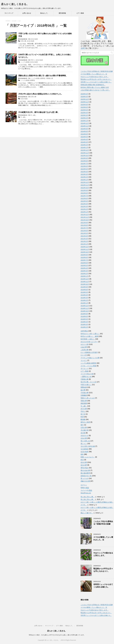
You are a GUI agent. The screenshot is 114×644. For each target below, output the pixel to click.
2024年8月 (84, 131)
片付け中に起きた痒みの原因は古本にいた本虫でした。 (41, 94)
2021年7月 (84, 228)
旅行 (82, 425)
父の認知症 (84, 449)
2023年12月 (85, 150)
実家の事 (84, 401)
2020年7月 (84, 260)
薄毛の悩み (84, 468)
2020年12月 (85, 247)
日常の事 (23, 41)
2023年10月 (85, 156)
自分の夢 (84, 465)
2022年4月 (84, 204)
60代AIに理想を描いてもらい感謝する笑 (95, 87)
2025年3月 (84, 115)
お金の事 (84, 347)
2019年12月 (85, 279)
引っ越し (33, 115)
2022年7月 (84, 196)
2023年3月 (84, 174)
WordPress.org (86, 493)
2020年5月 (84, 265)
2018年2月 (84, 327)
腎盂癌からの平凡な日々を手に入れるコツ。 (96, 79)
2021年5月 (84, 233)
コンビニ (84, 360)
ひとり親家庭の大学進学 (89, 352)
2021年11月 (85, 217)
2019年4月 (84, 295)
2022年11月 (85, 185)
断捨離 (83, 419)
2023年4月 (84, 172)
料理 (82, 417)
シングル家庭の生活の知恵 (29, 62)
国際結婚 (84, 387)
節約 (82, 454)
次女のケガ (84, 436)
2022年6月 (84, 198)
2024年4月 (84, 139)
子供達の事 (84, 393)
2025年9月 (84, 105)
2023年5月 (84, 169)
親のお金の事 (85, 470)
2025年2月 (84, 118)
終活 (82, 460)
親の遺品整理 (85, 473)
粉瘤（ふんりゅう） (88, 457)
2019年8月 (84, 290)
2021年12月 (85, 215)
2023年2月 (84, 177)
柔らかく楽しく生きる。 (15, 4)
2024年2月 (84, 145)
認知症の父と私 (86, 476)
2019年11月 (85, 282)
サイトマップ (9, 13)
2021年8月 (84, 225)
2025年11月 (85, 102)
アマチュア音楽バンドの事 (90, 358)
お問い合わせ (27, 13)
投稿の (85, 488)
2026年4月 (84, 94)
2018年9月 (84, 314)
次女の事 (84, 438)
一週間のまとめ (86, 377)
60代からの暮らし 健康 (89, 336)
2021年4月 (84, 236)
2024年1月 (84, 147)
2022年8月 (84, 193)
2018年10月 (85, 311)
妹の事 (83, 390)
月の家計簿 (84, 430)
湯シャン (84, 444)
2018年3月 (84, 324)
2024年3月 (84, 142)
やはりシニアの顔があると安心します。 (95, 77)
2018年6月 (84, 316)
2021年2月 (84, 241)
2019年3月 (84, 298)
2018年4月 (84, 322)
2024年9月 (84, 129)
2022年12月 (85, 182)
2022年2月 (84, 209)
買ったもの (84, 478)
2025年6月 (84, 107)
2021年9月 (84, 223)
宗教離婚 (84, 395)
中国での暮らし (86, 385)
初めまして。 (45, 13)
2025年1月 (84, 121)
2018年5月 (84, 319)
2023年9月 (84, 158)
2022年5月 (84, 201)
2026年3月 (84, 97)
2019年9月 (84, 287)
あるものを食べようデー (89, 342)
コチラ (83, 48)
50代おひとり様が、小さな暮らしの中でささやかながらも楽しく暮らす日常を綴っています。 (57, 635)
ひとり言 (84, 355)
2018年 (14, 21)
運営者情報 (62, 13)
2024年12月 (85, 123)
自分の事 (84, 462)
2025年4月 (84, 113)
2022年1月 (84, 212)
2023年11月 (85, 153)
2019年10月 (85, 284)
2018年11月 (85, 308)
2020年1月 (84, 276)
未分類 (83, 433)
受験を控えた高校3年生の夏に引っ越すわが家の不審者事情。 (43, 76)
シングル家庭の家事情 (38, 78)
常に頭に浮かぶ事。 (88, 497)
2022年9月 (84, 190)
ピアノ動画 (80, 13)
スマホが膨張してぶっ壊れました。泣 (94, 74)
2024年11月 (85, 126)
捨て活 (83, 414)
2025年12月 (85, 99)
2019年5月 (84, 292)
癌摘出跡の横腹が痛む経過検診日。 (93, 85)
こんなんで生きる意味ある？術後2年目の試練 (97, 71)
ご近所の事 (84, 350)
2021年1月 (84, 244)
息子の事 (84, 409)
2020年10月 (85, 252)
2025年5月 (84, 110)
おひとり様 (84, 344)
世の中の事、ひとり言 (88, 382)
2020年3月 (84, 271)
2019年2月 (84, 300)
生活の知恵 (34, 39)
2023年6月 (84, 166)
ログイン (84, 485)
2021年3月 (84, 239)
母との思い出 (85, 441)
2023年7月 (84, 164)
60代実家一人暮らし (88, 339)
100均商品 (84, 331)
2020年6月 (84, 263)
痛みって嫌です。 (87, 513)
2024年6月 (84, 134)
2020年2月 (84, 274)
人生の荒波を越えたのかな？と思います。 (95, 90)
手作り (33, 60)
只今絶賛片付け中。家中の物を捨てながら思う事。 (39, 112)
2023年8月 (84, 161)
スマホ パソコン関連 (88, 366)
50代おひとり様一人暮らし (90, 334)
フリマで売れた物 (87, 374)
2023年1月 (84, 180)
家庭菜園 (84, 403)
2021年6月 (84, 231)
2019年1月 (84, 303)
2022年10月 (85, 188)
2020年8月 (84, 257)
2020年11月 (85, 249)
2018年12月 (85, 306)
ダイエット (84, 368)
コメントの (86, 490)
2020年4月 (84, 268)
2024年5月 (84, 137)
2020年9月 (84, 255)
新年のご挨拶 (85, 422)
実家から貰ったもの (88, 398)
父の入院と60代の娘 (88, 446)
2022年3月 (84, 206)
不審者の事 (49, 78)
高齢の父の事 (85, 481)
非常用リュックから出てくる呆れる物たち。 (96, 82)
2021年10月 (85, 220)
